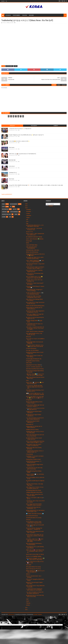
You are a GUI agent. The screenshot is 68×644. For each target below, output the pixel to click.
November (29, 211)
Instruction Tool (6, 214)
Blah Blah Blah (12, 160)
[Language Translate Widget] (53, 204)
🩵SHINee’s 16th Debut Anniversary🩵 (35, 514)
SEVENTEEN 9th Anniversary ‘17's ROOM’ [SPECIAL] (34, 462)
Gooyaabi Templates (38, 614)
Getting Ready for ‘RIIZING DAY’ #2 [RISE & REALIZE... (34, 308)
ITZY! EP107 (12, 166)
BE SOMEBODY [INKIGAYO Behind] (34, 237)
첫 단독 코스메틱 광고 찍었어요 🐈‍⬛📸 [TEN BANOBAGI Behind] (35, 293)
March (28, 601)
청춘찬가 (28, 574)
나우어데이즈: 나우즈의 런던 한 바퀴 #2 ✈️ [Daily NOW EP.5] (35, 409)
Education (25, 15)
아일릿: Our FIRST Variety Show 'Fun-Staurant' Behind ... (35, 495)
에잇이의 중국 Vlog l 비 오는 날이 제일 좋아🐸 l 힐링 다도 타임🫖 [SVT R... (35, 397)
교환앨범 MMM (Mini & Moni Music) (34, 492)
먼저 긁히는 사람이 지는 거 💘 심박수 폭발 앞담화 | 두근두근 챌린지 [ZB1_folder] (35, 540)
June (27, 222)
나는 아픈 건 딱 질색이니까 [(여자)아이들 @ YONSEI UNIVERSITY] (35, 419)
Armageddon (29, 400)
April (27, 599)
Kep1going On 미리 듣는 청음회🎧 (34, 365)
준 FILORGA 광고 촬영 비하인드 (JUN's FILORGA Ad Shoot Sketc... (35, 258)
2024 (26, 208)
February (28, 603)
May (27, 223)
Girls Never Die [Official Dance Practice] (35, 369)
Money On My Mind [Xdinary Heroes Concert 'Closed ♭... (34, 402)
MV (11, 207)
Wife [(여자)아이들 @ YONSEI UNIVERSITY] (33, 422)
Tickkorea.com (11, 614)
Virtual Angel (29, 241)
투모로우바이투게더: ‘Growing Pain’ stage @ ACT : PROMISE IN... (34, 529)
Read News (3, 1)
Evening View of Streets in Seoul (33, 459)
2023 (26, 608)
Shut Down (12, 179)
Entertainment (9, 66)
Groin (27, 380)
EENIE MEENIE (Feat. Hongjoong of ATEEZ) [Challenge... (34, 290)
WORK (28, 243)
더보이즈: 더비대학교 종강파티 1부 (34, 367)
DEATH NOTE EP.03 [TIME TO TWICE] (35, 554)
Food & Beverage (14, 212)
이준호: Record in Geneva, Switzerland (35, 331)
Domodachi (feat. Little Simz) (33, 250)
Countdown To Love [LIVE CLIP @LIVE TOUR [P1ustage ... (35, 457)
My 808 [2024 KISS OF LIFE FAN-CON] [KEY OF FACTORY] (35, 596)
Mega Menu (31, 15)
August (28, 217)
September (29, 216)
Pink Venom (12, 147)
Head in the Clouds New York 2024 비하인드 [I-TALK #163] (35, 435)
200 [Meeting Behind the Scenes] (33, 490)
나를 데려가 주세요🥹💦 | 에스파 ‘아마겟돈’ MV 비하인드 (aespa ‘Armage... (35, 375)
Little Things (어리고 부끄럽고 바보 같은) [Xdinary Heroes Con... (35, 488)
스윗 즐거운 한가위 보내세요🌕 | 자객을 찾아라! (20, 129)
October (28, 214)
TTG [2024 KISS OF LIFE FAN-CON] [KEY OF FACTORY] (34, 468)
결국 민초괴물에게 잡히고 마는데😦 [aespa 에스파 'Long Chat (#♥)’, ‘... (34, 277)
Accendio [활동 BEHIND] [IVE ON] (34, 359)
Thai (6, 1)
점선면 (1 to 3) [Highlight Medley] (34, 556)
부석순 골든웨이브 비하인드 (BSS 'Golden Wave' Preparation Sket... (34, 522)
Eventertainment (16, 15)
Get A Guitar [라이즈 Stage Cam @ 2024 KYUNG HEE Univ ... (35, 303)
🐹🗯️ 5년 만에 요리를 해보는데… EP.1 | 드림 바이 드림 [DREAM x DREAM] (35, 394)
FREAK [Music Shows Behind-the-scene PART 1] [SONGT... (35, 532)
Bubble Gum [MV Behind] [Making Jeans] (35, 306)
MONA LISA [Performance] (32, 252)
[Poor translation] (5, 623)
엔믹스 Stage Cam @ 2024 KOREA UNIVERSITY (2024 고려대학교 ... (34, 505)
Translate (49, 206)
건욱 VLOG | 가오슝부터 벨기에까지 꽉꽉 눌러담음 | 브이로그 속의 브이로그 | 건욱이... (35, 328)
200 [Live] (28, 520)
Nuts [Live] (28, 337)
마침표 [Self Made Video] (32, 245)
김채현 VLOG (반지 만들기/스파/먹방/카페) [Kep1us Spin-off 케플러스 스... (35, 268)
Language (4, 212)
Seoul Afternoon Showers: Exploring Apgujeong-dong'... (34, 271)
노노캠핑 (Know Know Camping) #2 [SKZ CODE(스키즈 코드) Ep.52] (34, 589)
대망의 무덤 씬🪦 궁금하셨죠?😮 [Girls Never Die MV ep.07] (35, 383)
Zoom (3, 207)
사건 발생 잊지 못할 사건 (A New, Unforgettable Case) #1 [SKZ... (34, 297)
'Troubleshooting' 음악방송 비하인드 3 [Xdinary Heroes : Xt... (35, 451)
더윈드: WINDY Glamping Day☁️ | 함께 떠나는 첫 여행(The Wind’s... (35, 261)
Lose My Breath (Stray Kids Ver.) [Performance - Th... (33, 508)
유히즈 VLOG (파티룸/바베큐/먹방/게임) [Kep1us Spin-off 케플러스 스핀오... (35, 442)
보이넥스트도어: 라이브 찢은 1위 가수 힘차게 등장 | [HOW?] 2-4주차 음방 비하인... (35, 536)
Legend (4, 217)
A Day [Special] (29, 454)
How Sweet (29, 565)
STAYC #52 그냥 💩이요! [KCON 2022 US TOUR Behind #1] (22, 154)
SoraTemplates (23, 614)
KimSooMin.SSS (30, 424)
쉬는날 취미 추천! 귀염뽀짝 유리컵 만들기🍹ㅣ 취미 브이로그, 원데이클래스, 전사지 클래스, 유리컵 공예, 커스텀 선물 (36, 185)
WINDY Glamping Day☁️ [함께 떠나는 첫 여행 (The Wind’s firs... (35, 571)
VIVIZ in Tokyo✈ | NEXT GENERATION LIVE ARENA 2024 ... (35, 234)
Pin (10, 217)
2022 (26, 610)
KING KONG (29, 363)
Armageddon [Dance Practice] (33, 361)
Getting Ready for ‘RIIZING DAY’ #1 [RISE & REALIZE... (34, 427)
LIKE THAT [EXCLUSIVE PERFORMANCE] (31, 248)
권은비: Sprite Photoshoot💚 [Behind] (35, 239)
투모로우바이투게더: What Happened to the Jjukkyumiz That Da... (35, 312)
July (27, 220)
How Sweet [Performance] (32, 516)
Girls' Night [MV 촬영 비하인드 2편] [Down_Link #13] (34, 334)
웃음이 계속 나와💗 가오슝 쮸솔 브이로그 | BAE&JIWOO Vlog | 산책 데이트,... (35, 551)
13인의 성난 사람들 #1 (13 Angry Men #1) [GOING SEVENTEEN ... (35, 315)
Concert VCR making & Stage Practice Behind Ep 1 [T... (35, 465)
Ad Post (15, 209)
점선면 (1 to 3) (29, 232)
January (28, 605)
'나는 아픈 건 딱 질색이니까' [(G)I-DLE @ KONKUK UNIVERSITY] (35, 593)
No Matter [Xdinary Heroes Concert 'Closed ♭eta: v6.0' (34, 439)
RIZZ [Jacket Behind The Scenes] (33, 567)
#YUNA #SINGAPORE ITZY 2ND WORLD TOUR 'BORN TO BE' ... (35, 511)
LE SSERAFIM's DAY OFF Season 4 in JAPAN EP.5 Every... (34, 324)
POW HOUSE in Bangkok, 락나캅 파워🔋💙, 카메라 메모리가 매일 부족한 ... (35, 559)
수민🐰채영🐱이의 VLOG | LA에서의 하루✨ (19, 141)
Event (16, 214)
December (29, 210)
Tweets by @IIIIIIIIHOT (7, 194)
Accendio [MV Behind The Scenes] (34, 518)
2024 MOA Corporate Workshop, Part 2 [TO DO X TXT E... (35, 391)
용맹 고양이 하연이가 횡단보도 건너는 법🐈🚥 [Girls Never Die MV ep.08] (35, 346)
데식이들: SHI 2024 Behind (32, 350)
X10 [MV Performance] (31, 348)
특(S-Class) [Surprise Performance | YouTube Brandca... (34, 544)
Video (16, 66)
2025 (26, 206)
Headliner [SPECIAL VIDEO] (32, 430)
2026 (26, 204)
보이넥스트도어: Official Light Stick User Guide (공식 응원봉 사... (35, 406)
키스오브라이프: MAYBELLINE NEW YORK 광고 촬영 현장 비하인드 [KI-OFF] (35, 387)
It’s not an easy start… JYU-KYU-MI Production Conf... (34, 229)
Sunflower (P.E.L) (13, 173)
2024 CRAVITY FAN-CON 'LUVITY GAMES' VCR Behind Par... (34, 445)
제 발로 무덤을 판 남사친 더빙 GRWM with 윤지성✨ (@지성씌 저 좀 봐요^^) (26, 135)
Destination (8, 15)
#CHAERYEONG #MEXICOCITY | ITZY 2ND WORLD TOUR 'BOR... (35, 226)
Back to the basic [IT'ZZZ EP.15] (33, 569)
